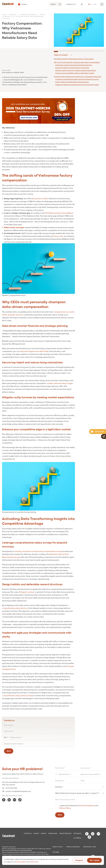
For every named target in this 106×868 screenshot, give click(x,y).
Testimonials (53, 833)
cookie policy (34, 862)
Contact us (28, 833)
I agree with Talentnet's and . (79, 807)
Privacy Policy (65, 808)
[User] (82, 4)
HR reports (77, 833)
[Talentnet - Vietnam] (24, 4)
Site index (56, 852)
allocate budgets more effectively (34, 351)
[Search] (56, 4)
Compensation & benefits (28, 15)
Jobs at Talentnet (65, 833)
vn (95, 4)
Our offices (77, 838)
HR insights (13, 15)
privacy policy (21, 862)
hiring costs (58, 236)
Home (4, 15)
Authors (44, 833)
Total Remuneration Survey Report (59, 213)
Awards (36, 833)
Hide (63, 55)
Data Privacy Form (90, 847)
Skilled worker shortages (14, 227)
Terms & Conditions (87, 805)
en (89, 4)
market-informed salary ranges (60, 383)
